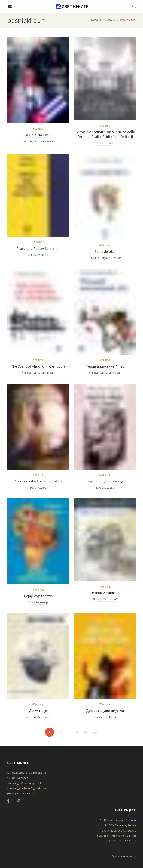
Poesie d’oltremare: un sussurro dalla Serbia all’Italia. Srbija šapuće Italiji (105, 134)
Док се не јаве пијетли (105, 711)
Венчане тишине (105, 593)
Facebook (8, 801)
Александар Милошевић (38, 141)
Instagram (19, 801)
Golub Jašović (105, 143)
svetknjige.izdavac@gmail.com (27, 788)
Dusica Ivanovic (38, 255)
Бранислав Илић (105, 717)
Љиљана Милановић (38, 717)
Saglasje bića (105, 251)
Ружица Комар (38, 602)
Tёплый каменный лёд (105, 366)
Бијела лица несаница (105, 481)
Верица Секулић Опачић (105, 258)
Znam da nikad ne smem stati (38, 481)
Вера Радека (38, 487)
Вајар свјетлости (38, 596)
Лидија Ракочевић (105, 599)
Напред (91, 732)
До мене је (38, 711)
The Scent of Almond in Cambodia (38, 366)
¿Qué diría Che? (38, 135)
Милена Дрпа (105, 487)
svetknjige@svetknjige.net (24, 783)
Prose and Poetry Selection (38, 248)
